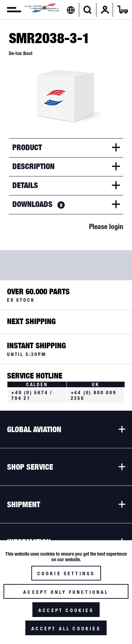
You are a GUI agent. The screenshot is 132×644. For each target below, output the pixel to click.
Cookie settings (66, 573)
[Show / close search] (87, 10)
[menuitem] (11, 10)
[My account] (105, 10)
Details (25, 185)
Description (33, 166)
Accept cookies (66, 610)
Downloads (39, 204)
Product (27, 147)
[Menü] (11, 10)
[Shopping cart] (122, 10)
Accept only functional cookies (66, 594)
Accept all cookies (66, 629)
